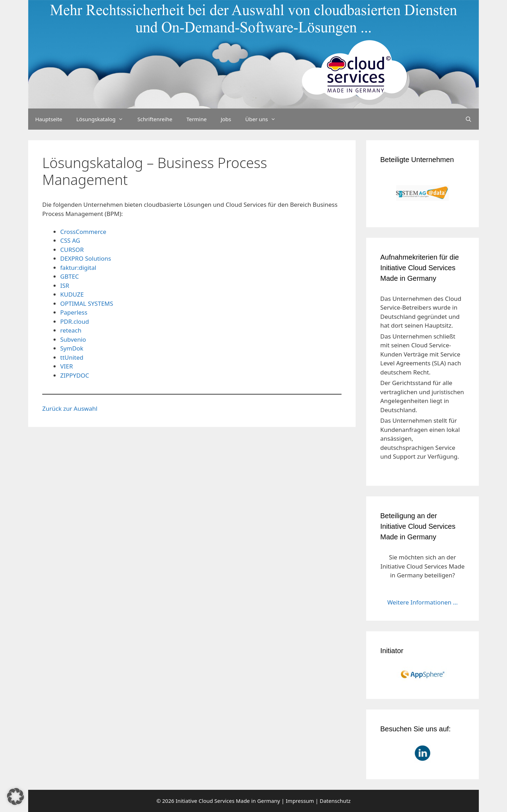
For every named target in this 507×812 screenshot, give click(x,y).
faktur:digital (78, 268)
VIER (67, 366)
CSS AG (70, 240)
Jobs (226, 119)
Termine (196, 119)
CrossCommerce (83, 232)
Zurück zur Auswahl (70, 408)
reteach (71, 330)
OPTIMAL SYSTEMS (87, 303)
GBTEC (70, 276)
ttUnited (72, 357)
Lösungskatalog (104, 119)
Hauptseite (49, 119)
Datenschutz (335, 801)
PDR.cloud (75, 321)
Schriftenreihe (155, 119)
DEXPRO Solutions (86, 258)
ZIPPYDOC (75, 375)
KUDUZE (72, 294)
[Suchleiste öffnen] (468, 119)
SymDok (72, 348)
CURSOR (72, 250)
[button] (15, 796)
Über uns (264, 119)
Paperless (74, 312)
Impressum (300, 801)
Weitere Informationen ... (423, 602)
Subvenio (73, 339)
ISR (65, 286)
